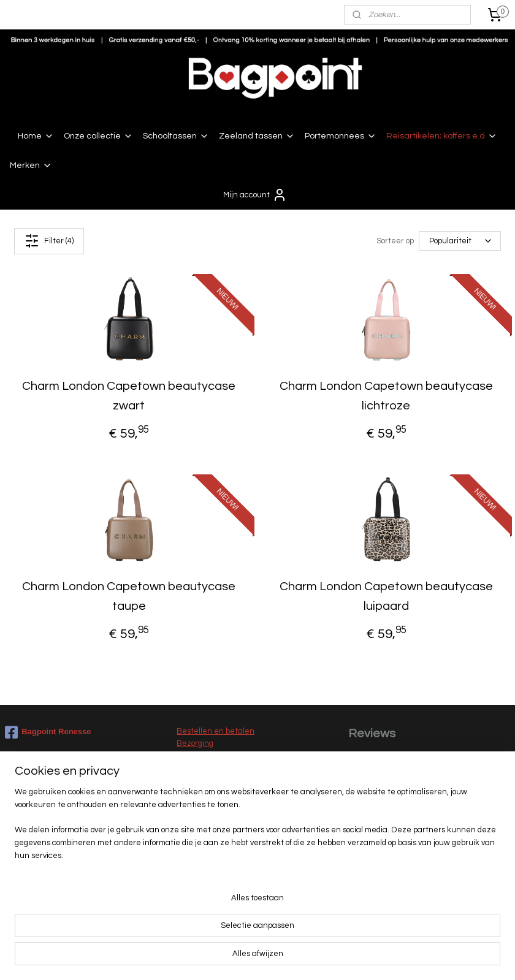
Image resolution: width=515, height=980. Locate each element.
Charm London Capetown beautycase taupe (129, 597)
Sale (185, 911)
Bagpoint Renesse (48, 732)
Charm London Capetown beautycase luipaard (386, 597)
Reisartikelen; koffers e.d (442, 136)
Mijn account (255, 195)
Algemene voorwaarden (220, 807)
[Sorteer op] (460, 241)
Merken (31, 165)
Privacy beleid (202, 820)
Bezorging (195, 743)
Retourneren (200, 769)
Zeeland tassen (257, 136)
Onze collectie (98, 136)
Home (36, 136)
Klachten (193, 782)
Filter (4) (49, 241)
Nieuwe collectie (207, 898)
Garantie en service (213, 795)
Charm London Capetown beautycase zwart (129, 396)
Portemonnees (341, 136)
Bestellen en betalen (216, 731)
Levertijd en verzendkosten (227, 756)
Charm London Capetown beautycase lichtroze (386, 396)
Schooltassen (176, 136)
